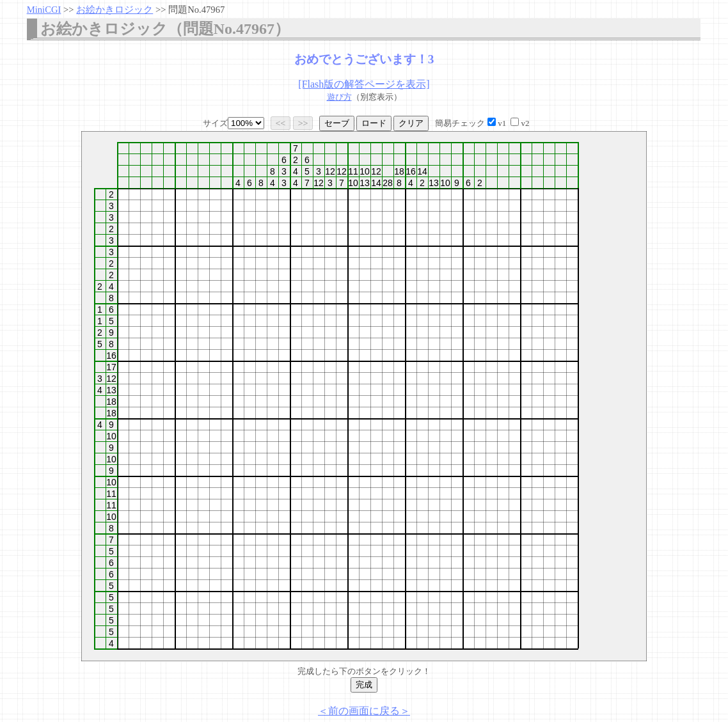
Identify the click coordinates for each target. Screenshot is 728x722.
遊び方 (339, 97)
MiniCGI (44, 10)
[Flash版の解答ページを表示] (364, 84)
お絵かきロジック (115, 10)
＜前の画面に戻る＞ (364, 711)
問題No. (196, 10)
